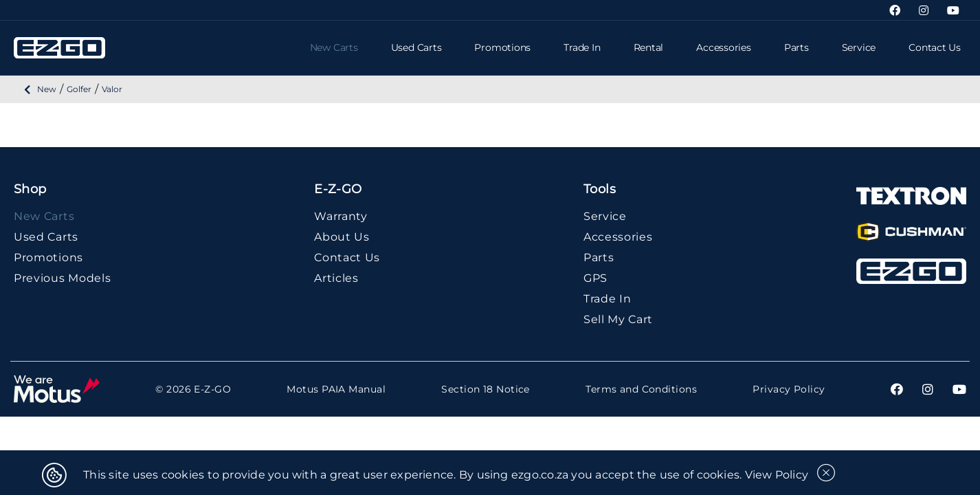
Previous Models (62, 278)
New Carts (334, 47)
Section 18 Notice (485, 389)
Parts (797, 47)
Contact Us (935, 47)
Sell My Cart (618, 319)
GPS (595, 278)
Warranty (341, 216)
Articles (336, 278)
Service (859, 47)
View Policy (777, 475)
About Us (342, 237)
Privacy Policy (789, 389)
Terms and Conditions (641, 389)
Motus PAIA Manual (336, 389)
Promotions (502, 47)
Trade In (582, 47)
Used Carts (416, 47)
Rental (649, 47)
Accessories (724, 47)
